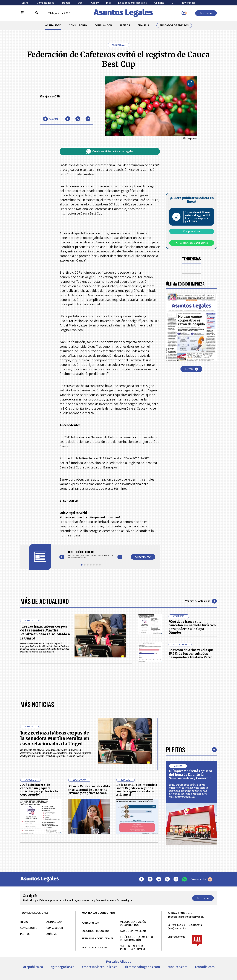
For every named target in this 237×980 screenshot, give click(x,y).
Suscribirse (206, 13)
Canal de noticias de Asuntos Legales (110, 151)
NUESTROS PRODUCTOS (96, 931)
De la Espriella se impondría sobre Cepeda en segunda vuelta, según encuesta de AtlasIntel (137, 790)
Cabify (95, 3)
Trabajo (66, 3)
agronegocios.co (62, 967)
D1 (173, 3)
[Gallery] (91, 555)
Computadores (45, 3)
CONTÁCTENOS (91, 923)
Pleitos (175, 750)
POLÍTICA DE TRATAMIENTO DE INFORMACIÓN (136, 938)
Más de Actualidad (45, 601)
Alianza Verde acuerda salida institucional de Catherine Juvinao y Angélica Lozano (89, 790)
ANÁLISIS (143, 25)
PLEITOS (125, 25)
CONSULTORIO (78, 25)
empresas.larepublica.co (100, 967)
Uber (81, 3)
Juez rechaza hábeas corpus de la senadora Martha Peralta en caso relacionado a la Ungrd (45, 632)
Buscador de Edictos (174, 25)
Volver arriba (202, 879)
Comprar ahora (192, 231)
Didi (108, 3)
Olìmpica (159, 3)
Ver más (191, 369)
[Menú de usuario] (184, 13)
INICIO (24, 922)
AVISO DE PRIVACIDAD (133, 931)
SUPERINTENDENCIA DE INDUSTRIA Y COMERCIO (134, 948)
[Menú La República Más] (23, 13)
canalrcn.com (177, 967)
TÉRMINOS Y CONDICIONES (97, 938)
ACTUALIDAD (53, 25)
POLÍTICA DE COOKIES (95, 948)
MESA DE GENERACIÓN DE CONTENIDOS (133, 923)
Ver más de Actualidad (201, 601)
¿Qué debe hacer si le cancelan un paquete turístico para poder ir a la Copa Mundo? (192, 627)
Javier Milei (188, 3)
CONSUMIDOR (103, 25)
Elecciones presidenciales (132, 3)
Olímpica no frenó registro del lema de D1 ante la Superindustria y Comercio (191, 775)
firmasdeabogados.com (142, 967)
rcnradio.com (205, 967)
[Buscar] (37, 13)
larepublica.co (33, 967)
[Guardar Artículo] (51, 119)
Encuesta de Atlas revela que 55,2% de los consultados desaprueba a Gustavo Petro (191, 654)
